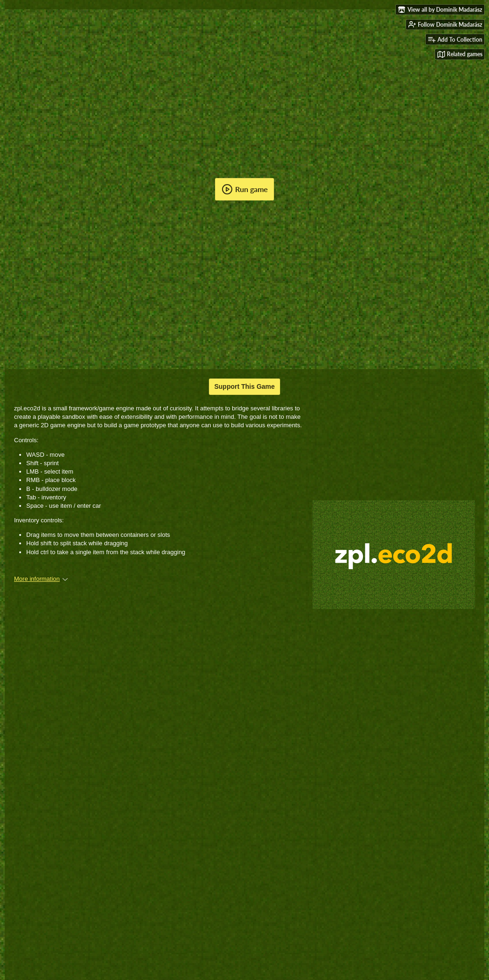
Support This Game (244, 386)
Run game (245, 189)
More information (41, 579)
